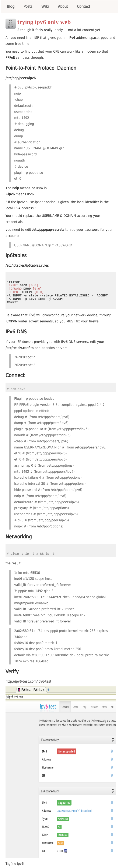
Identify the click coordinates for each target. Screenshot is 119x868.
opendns (48, 348)
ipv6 (20, 864)
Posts (28, 6)
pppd (105, 38)
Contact (84, 6)
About (63, 6)
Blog (11, 6)
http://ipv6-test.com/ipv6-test (28, 681)
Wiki (45, 6)
